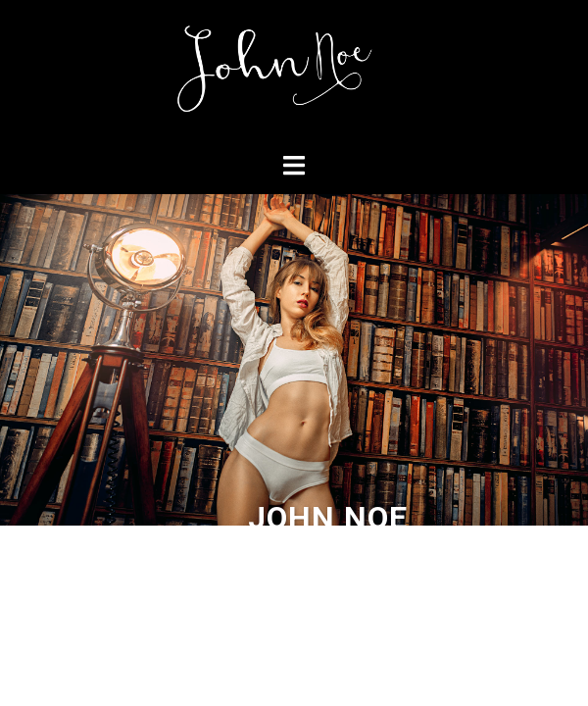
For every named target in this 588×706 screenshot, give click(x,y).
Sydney (397, 557)
